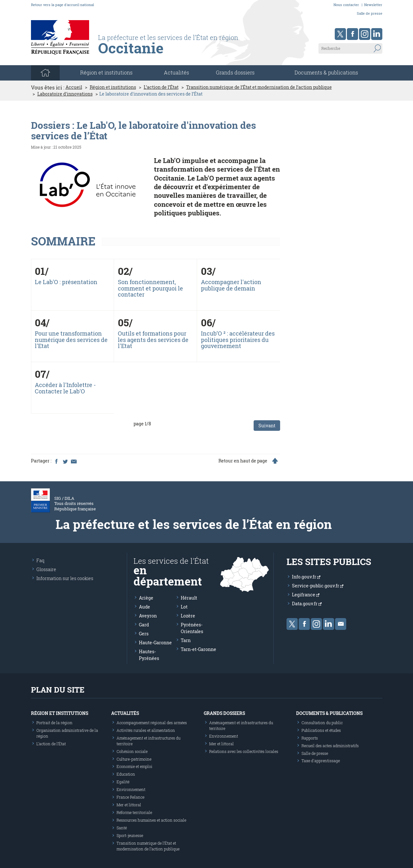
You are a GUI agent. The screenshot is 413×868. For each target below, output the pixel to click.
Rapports (310, 738)
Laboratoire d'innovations (65, 94)
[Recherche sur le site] (350, 48)
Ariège (146, 598)
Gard (144, 625)
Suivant (267, 426)
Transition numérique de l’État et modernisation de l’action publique (259, 87)
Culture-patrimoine (134, 759)
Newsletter (373, 5)
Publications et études (321, 730)
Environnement (131, 789)
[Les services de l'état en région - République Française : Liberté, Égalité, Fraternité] (182, 50)
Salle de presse (370, 13)
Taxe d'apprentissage (321, 761)
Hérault (189, 598)
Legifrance (306, 595)
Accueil (74, 87)
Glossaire (46, 569)
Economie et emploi (134, 766)
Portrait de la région (54, 723)
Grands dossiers (235, 72)
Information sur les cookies (65, 578)
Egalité (123, 782)
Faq (40, 560)
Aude (145, 607)
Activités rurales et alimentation (146, 730)
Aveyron (148, 616)
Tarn (186, 640)
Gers (144, 634)
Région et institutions (113, 87)
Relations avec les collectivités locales (244, 751)
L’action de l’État (161, 87)
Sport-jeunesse (130, 835)
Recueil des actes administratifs (330, 746)
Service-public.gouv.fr (318, 586)
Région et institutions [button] (106, 72)
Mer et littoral (129, 805)
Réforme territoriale (134, 812)
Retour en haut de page (243, 461)
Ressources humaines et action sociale (151, 820)
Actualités (176, 72)
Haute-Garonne (155, 643)
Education (126, 774)
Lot (184, 607)
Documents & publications (326, 72)
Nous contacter (346, 5)
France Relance (130, 797)
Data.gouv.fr (307, 604)
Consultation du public (322, 723)
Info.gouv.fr (306, 577)
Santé (122, 828)
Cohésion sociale (132, 751)
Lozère (188, 616)
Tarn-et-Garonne (199, 649)
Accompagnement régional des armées (152, 723)
